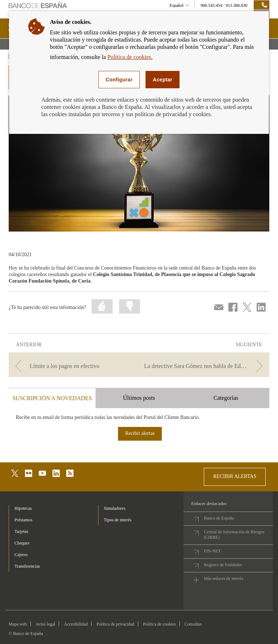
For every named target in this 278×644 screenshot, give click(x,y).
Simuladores (115, 508)
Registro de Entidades (223, 565)
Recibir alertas (140, 433)
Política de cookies (159, 624)
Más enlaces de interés (223, 579)
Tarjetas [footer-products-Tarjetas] (21, 531)
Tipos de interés (118, 520)
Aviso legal (45, 624)
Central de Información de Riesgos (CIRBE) (234, 535)
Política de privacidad (115, 624)
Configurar (119, 80)
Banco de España (219, 518)
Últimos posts (139, 398)
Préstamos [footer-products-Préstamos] (23, 520)
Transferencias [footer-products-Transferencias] (27, 566)
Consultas (193, 624)
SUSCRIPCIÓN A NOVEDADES (52, 398)
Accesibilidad (76, 624)
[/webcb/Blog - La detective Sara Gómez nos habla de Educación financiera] (205, 366)
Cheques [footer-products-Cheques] (22, 543)
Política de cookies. (130, 57)
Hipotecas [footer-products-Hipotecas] (23, 508)
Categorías (226, 398)
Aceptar (163, 80)
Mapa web (18, 624)
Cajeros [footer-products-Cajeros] (21, 555)
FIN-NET (212, 551)
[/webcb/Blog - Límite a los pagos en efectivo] (73, 366)
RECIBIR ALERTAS (235, 476)
